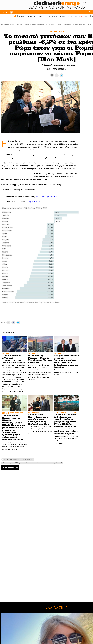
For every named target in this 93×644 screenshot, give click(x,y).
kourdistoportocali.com (8, 24)
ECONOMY (40, 16)
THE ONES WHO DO (51, 16)
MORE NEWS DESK (10, 468)
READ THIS (32, 16)
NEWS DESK (22, 16)
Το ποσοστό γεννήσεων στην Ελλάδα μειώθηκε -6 (19, 459)
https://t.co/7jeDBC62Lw (47, 197)
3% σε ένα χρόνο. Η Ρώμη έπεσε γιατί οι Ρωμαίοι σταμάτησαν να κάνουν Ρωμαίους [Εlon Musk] (33, 463)
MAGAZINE (62, 16)
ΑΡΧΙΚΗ (15, 16)
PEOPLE (78, 16)
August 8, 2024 (34, 202)
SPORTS (87, 16)
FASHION (70, 16)
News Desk (19, 24)
